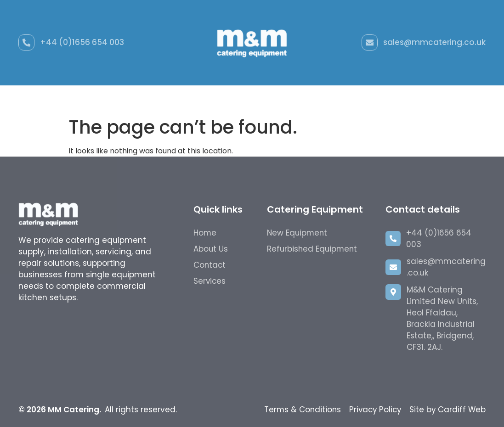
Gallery (408, 99)
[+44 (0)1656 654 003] (27, 43)
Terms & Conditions (299, 410)
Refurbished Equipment (190, 99)
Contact (453, 99)
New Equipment (102, 99)
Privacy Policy (373, 410)
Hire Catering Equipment (294, 99)
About (368, 99)
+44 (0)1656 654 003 (82, 42)
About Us (211, 249)
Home (46, 99)
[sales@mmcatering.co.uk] (369, 43)
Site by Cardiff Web (447, 410)
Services (210, 281)
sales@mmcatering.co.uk (434, 42)
